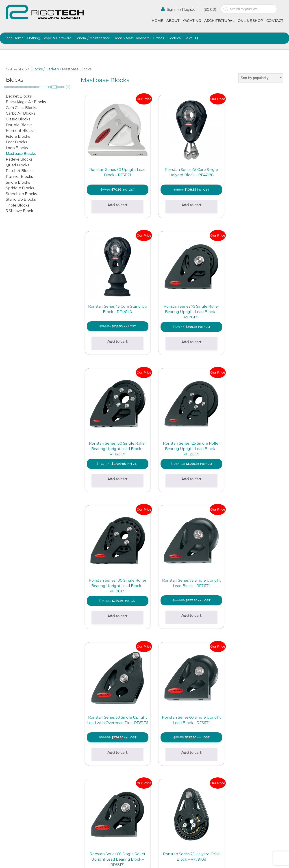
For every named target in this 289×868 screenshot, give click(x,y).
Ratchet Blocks (20, 171)
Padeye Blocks (19, 159)
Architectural (219, 21)
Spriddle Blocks (20, 188)
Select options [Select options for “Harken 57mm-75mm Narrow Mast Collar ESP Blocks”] (163, 683)
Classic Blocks (18, 119)
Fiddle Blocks (18, 136)
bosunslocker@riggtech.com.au (97, 768)
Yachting (192, 21)
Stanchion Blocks (21, 194)
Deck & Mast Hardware (132, 38)
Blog (185, 788)
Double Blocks (19, 125)
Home (157, 21)
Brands (159, 38)
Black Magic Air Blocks (26, 102)
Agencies (189, 783)
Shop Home (14, 38)
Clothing (34, 38)
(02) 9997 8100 (81, 816)
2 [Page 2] (181, 720)
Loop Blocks (17, 148)
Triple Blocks (17, 205)
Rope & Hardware (57, 38)
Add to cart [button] (113, 188)
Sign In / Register (179, 9)
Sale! (188, 38)
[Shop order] (261, 78)
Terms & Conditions (161, 798)
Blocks (37, 69)
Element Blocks (20, 131)
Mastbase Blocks (21, 154)
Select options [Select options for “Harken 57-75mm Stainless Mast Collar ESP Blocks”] (113, 683)
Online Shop (250, 21)
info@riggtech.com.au (88, 810)
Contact (275, 21)
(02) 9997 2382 (81, 773)
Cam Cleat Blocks (21, 108)
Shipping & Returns (161, 793)
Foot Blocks (16, 142)
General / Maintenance (92, 38)
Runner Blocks (19, 177)
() (210, 10)
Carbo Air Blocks (20, 113)
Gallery (151, 783)
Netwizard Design (272, 861)
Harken (52, 69)
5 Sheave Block (20, 211)
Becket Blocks (19, 96)
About (173, 21)
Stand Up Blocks (21, 199)
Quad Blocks (17, 165)
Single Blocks (18, 182)
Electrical (174, 38)
